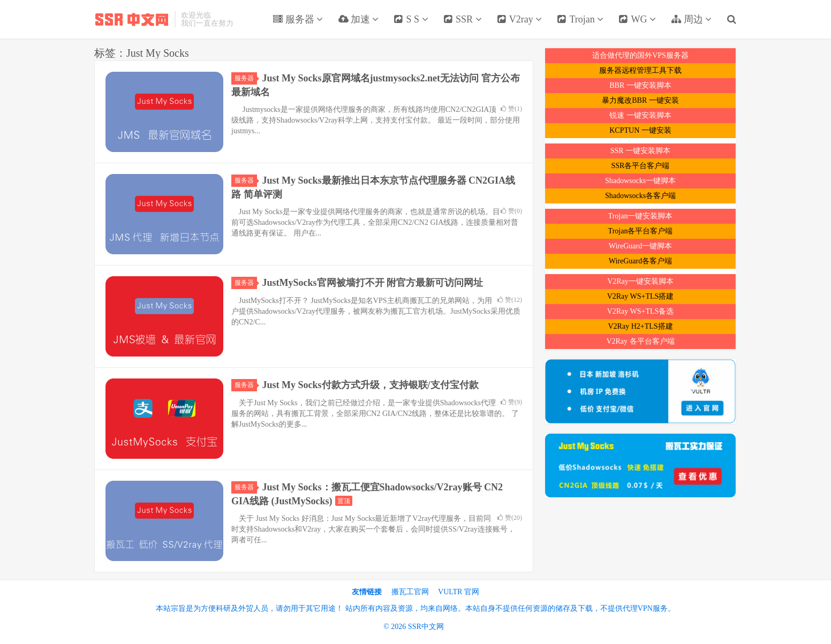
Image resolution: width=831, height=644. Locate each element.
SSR (463, 19)
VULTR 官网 (459, 592)
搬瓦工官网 (410, 592)
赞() (511, 109)
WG (637, 19)
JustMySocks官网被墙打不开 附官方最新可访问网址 (373, 283)
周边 (691, 19)
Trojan (580, 19)
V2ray (520, 19)
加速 (358, 19)
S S (411, 19)
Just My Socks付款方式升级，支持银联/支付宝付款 (371, 385)
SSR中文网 (132, 19)
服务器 (298, 19)
